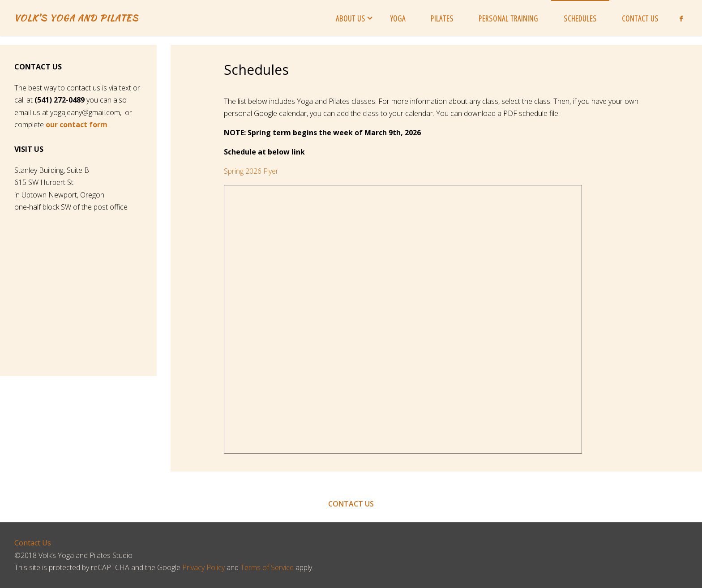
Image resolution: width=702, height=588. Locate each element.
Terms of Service (267, 567)
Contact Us (33, 543)
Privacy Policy (203, 567)
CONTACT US (351, 504)
